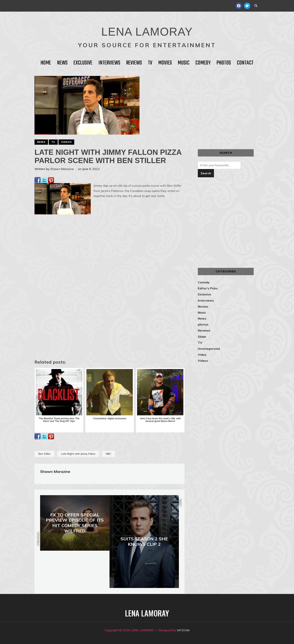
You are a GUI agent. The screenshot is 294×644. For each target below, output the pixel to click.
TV (150, 63)
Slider (202, 337)
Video (202, 355)
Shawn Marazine (62, 169)
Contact (245, 63)
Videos (66, 142)
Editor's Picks (208, 288)
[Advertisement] (229, 108)
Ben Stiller (45, 454)
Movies (165, 63)
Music (184, 63)
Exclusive (83, 63)
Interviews (109, 63)
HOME (46, 63)
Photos (224, 63)
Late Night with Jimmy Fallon (78, 454)
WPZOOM (183, 630)
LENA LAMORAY (147, 29)
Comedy (203, 63)
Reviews (134, 63)
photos (203, 324)
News (62, 63)
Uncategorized (209, 349)
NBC (109, 454)
